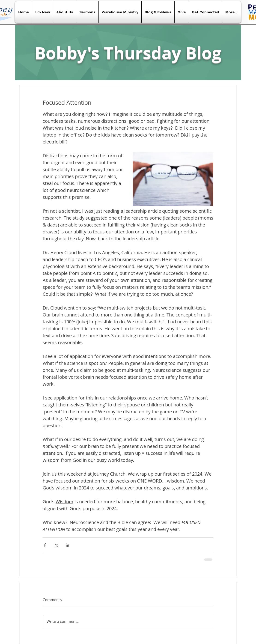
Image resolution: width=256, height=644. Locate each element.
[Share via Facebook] (45, 545)
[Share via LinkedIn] (67, 545)
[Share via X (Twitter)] (56, 545)
